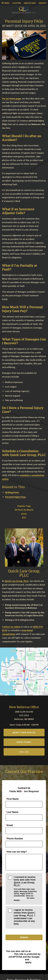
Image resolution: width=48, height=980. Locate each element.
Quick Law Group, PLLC (17, 581)
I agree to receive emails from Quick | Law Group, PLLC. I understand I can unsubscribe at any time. (24, 917)
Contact (43, 3)
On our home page (11, 99)
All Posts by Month (24, 510)
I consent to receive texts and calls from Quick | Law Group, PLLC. (27, 889)
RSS (24, 518)
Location (17, 3)
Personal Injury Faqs (15, 497)
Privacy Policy (20, 898)
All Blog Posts (12, 492)
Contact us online (11, 627)
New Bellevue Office (24, 707)
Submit (24, 937)
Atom (24, 514)
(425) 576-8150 (30, 3)
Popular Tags (24, 506)
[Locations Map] (24, 671)
